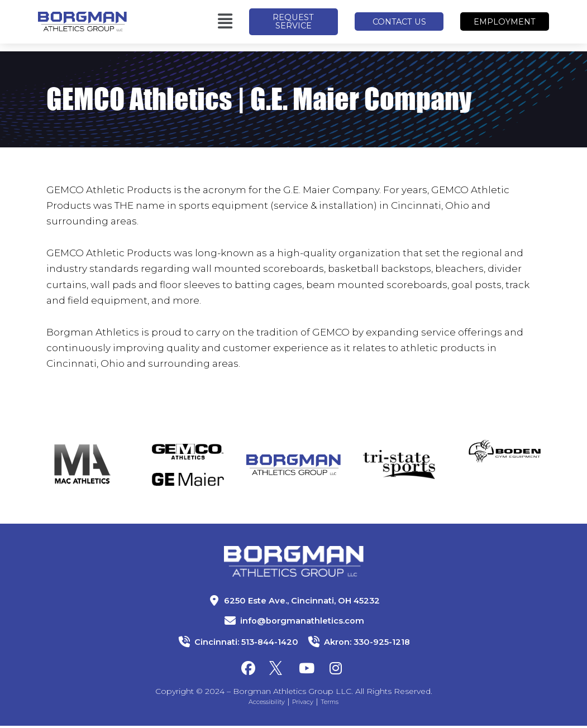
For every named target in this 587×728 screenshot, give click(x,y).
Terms (338, 703)
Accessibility (261, 703)
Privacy (305, 703)
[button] (188, 26)
